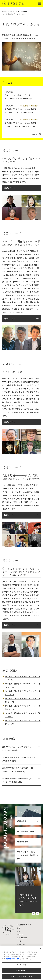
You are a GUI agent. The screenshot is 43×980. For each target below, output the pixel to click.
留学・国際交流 (22, 938)
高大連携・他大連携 (25, 831)
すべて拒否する (22, 971)
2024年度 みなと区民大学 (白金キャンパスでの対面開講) (18, 749)
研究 (19, 931)
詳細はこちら (10, 188)
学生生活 (20, 934)
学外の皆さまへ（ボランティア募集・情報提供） (26, 855)
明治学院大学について (24, 925)
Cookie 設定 (21, 965)
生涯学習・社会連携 (19, 11)
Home (5, 11)
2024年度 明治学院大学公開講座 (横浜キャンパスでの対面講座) (18, 770)
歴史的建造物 (23, 842)
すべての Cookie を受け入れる (21, 976)
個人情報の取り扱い (13, 959)
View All (35, 134)
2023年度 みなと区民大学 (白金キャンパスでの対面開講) (19, 759)
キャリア (20, 941)
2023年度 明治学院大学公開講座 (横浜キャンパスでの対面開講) (18, 780)
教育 (19, 928)
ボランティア (21, 944)
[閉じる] (40, 949)
